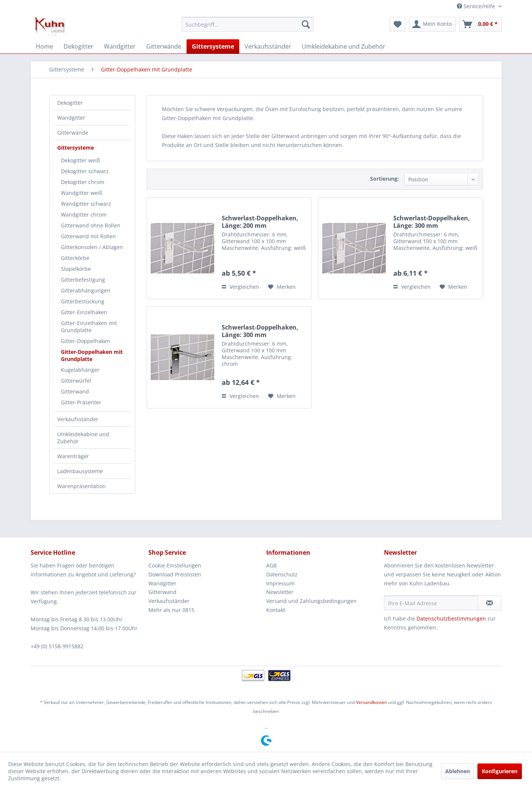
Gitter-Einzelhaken (84, 312)
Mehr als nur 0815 (171, 610)
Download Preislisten (175, 574)
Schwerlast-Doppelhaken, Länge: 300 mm (432, 222)
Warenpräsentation (82, 486)
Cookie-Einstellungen (175, 565)
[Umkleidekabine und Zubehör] (344, 46)
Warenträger (73, 456)
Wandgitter (71, 118)
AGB (271, 565)
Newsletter (280, 592)
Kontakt (276, 610)
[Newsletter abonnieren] (490, 603)
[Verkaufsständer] (268, 46)
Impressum (280, 583)
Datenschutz (282, 574)
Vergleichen (240, 287)
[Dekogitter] (79, 46)
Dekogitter (70, 103)
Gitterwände (73, 133)
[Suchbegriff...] (248, 24)
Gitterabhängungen (86, 290)
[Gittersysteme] (213, 46)
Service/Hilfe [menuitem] (477, 6)
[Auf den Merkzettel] (282, 287)
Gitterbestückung (83, 301)
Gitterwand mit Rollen (88, 236)
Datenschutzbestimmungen (451, 618)
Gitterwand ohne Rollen (91, 225)
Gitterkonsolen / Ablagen (92, 247)
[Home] (44, 46)
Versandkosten (371, 702)
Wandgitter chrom (84, 215)
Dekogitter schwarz (85, 171)
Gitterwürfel (76, 381)
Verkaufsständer (78, 419)
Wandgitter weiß (82, 193)
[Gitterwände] (164, 46)
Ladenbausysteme (80, 471)
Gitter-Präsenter (81, 402)
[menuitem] (248, 24)
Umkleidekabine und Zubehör (83, 438)
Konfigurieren (500, 771)
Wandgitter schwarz (86, 204)
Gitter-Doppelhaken (86, 341)
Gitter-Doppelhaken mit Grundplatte (92, 355)
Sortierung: (385, 179)
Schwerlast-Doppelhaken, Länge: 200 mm (260, 222)
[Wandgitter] (120, 46)
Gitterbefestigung (83, 280)
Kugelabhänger (80, 370)
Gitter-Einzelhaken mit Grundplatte (89, 327)
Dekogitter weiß (81, 160)
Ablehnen (458, 771)
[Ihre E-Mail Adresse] (431, 603)
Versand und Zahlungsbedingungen (311, 601)
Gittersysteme (76, 148)
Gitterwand (75, 391)
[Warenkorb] (480, 24)
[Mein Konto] (432, 24)
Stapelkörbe (76, 269)
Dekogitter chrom (83, 182)
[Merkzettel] (398, 24)
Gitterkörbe (75, 258)
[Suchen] (306, 24)
